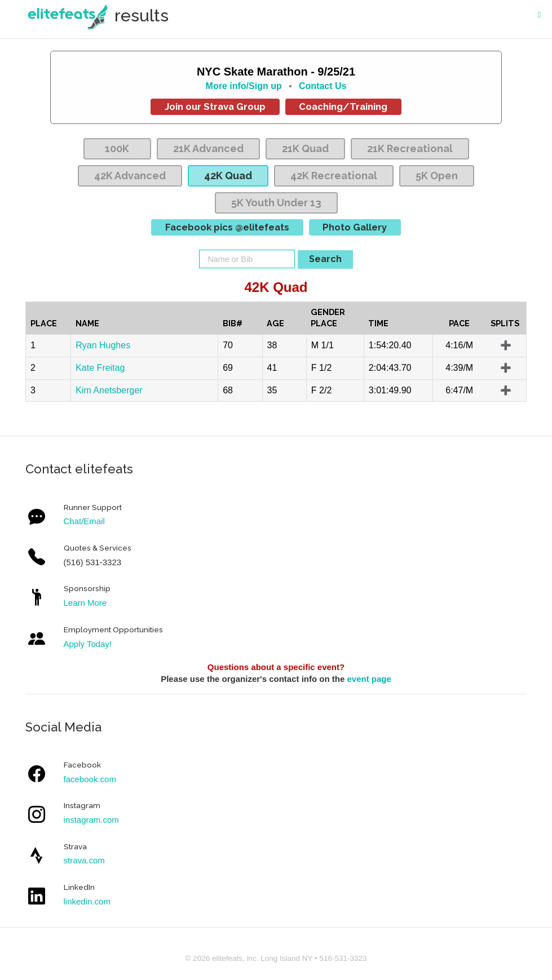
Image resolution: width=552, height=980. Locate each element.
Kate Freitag (100, 368)
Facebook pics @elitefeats (227, 227)
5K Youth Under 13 (276, 203)
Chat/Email (84, 521)
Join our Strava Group (215, 107)
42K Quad (228, 176)
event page (369, 679)
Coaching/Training (343, 107)
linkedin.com (87, 901)
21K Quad (305, 148)
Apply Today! (88, 644)
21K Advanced (208, 148)
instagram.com (91, 820)
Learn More (85, 603)
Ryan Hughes (103, 345)
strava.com (84, 860)
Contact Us (323, 86)
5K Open (437, 176)
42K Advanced (130, 176)
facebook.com (90, 779)
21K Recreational (410, 148)
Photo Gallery (355, 227)
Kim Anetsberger (109, 390)
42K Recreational (334, 176)
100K (117, 148)
